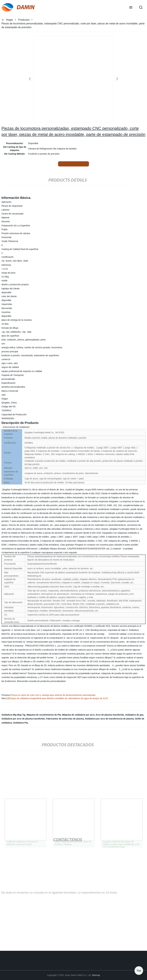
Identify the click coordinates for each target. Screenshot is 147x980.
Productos (24, 20)
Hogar (10, 20)
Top (139, 970)
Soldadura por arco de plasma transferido (23, 719)
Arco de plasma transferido (110, 715)
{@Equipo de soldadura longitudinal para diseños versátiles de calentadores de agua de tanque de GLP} (57, 698)
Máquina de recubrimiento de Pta (44, 715)
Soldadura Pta (20, 723)
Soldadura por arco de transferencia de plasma (109, 719)
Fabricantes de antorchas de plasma (65, 719)
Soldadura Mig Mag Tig (13, 715)
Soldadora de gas (134, 715)
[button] (131, 8)
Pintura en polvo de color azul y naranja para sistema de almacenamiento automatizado (53, 695)
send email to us (73, 164)
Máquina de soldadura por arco (78, 715)
